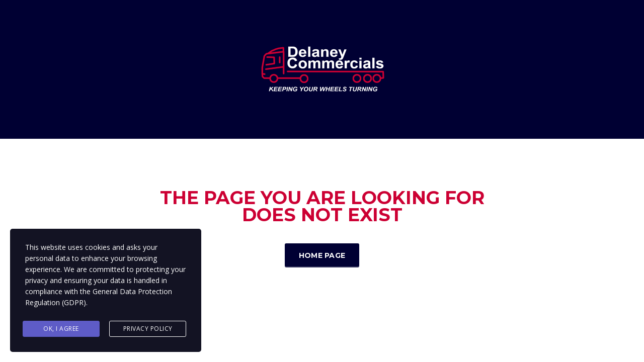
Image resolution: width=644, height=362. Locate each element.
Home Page (322, 255)
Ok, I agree (61, 329)
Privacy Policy (148, 329)
